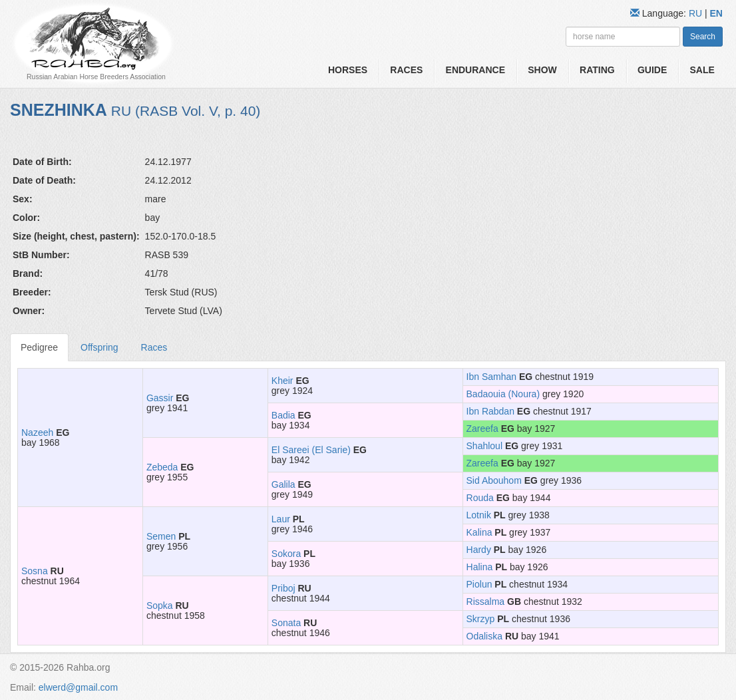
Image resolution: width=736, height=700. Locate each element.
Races (406, 70)
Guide (652, 70)
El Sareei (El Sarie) (311, 450)
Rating (597, 70)
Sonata (286, 623)
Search (703, 37)
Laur (281, 519)
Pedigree (39, 347)
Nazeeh (37, 433)
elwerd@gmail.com (78, 687)
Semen (161, 536)
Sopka (160, 606)
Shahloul (485, 446)
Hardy (479, 550)
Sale (702, 70)
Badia (283, 415)
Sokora (286, 554)
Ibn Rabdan (490, 411)
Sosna (35, 571)
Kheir (282, 381)
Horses (348, 70)
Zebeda (162, 467)
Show (542, 70)
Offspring (99, 347)
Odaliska (484, 636)
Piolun (479, 584)
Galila (283, 484)
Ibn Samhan (492, 377)
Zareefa (482, 429)
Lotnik (479, 515)
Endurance (475, 70)
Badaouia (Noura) (503, 394)
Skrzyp (481, 619)
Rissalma (486, 602)
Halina (480, 567)
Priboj (283, 588)
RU (697, 13)
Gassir (160, 398)
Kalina (479, 532)
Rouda (480, 498)
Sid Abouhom (494, 480)
